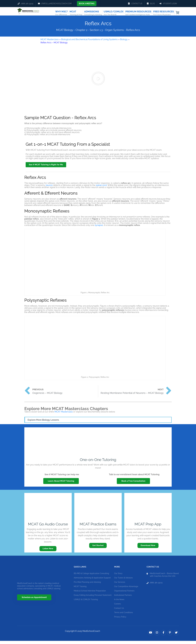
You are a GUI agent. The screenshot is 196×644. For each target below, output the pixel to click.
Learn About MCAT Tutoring (61, 484)
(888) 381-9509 (156, 586)
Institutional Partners (123, 598)
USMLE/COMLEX (114, 13)
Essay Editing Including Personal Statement (93, 598)
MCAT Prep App (148, 527)
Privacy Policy (120, 620)
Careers (118, 607)
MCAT (76, 13)
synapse (99, 228)
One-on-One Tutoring (98, 463)
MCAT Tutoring (80, 590)
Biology (124, 43)
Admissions (93, 13)
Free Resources (164, 13)
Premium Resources (138, 13)
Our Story (118, 577)
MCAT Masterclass (50, 43)
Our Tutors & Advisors (123, 581)
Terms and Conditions (124, 616)
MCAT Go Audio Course (48, 527)
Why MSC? (61, 13)
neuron (49, 188)
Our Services (120, 585)
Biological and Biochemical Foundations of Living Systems (89, 43)
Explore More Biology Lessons (43, 423)
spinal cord (101, 188)
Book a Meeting (87, 4)
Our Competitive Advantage (126, 590)
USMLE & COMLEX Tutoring (86, 603)
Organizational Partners (124, 594)
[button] (98, 82)
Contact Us (119, 611)
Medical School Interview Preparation (90, 594)
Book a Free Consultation (133, 484)
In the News (119, 603)
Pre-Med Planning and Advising (87, 585)
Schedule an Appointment (34, 600)
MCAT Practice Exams (98, 527)
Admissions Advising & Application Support (92, 581)
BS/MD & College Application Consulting (91, 577)
